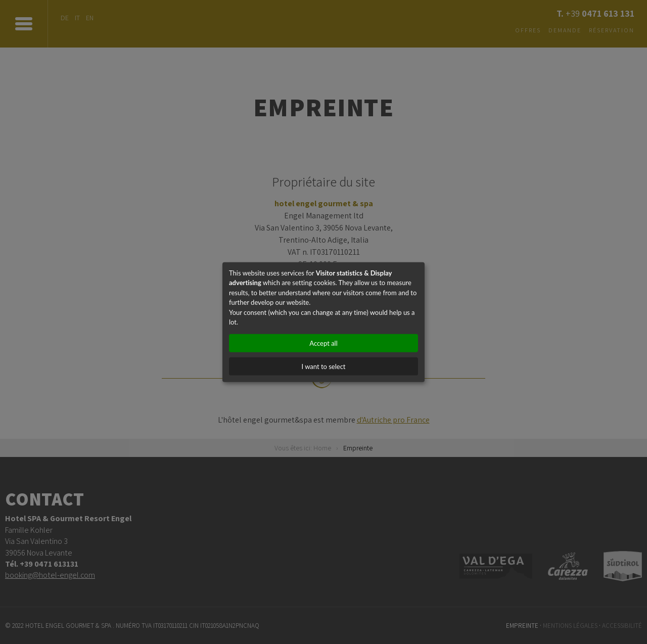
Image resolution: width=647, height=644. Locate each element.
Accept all (323, 343)
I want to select (323, 366)
